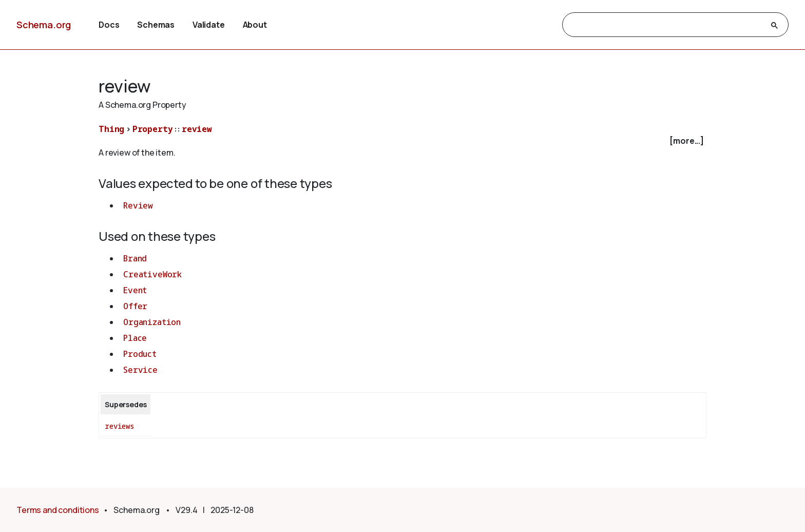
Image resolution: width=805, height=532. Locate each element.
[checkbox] (402, 141)
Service (140, 370)
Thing (111, 129)
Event (135, 290)
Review (138, 205)
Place (135, 338)
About (255, 25)
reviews (120, 426)
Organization (152, 322)
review (197, 129)
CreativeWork (152, 274)
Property (153, 129)
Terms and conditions (58, 510)
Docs (109, 25)
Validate (209, 25)
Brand (135, 258)
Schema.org (44, 25)
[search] (666, 25)
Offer (135, 306)
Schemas (156, 25)
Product (140, 354)
